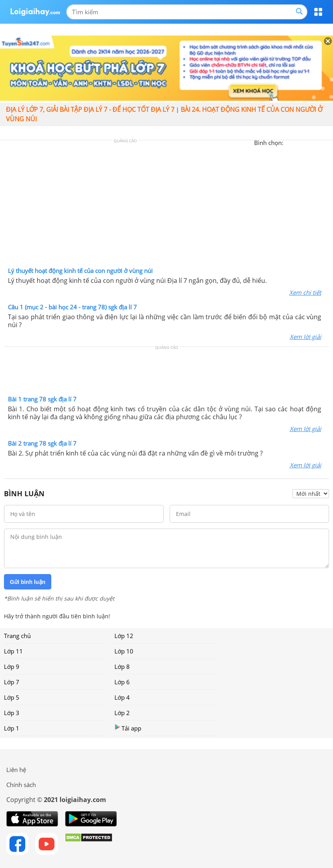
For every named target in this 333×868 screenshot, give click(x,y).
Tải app (128, 728)
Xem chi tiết (305, 292)
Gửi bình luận (28, 582)
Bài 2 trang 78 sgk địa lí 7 (42, 443)
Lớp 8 (122, 667)
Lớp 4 (122, 697)
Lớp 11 (13, 651)
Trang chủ (17, 636)
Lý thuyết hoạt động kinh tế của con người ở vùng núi (80, 271)
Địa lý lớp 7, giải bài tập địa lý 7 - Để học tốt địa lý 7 (90, 109)
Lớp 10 (124, 651)
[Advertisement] (166, 205)
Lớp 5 (12, 697)
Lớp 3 (12, 713)
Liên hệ (16, 770)
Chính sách (21, 785)
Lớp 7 (12, 682)
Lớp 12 (124, 636)
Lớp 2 (122, 713)
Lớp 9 (12, 667)
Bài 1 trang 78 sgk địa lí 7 (42, 399)
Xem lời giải (305, 337)
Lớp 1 (12, 728)
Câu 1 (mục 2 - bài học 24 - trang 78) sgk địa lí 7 (72, 307)
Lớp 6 (122, 682)
